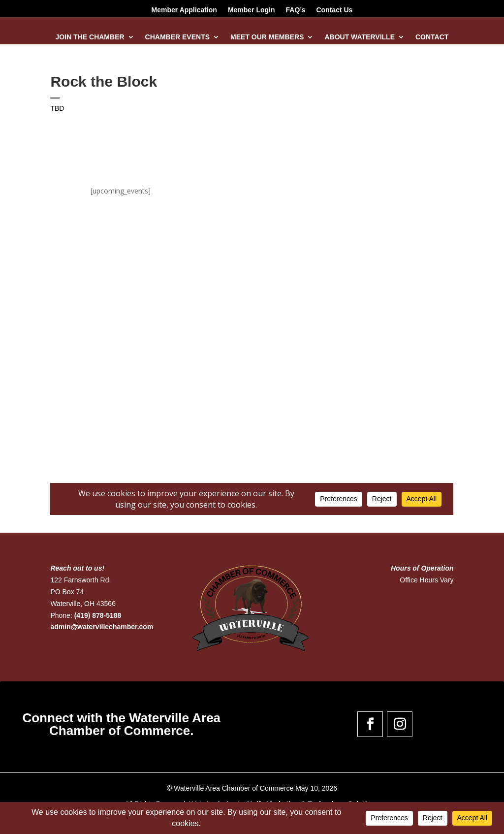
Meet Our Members (267, 37)
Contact (432, 37)
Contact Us (334, 10)
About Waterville (360, 37)
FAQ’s (296, 10)
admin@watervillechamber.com (102, 627)
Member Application (184, 10)
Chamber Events (177, 37)
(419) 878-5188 (98, 615)
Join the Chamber (90, 37)
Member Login (252, 10)
